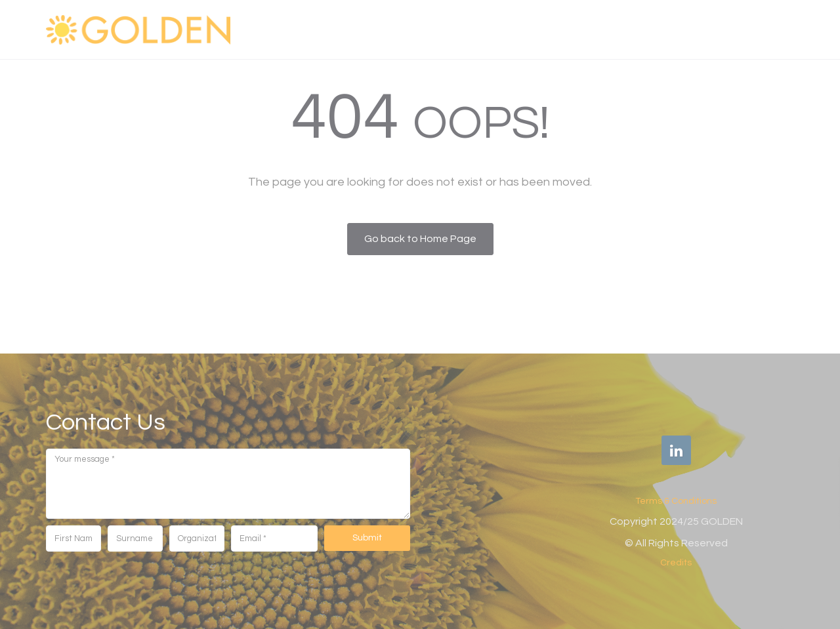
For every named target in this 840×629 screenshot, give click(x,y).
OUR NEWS (669, 29)
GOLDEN (361, 29)
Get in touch (750, 29)
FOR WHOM (595, 29)
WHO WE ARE (433, 29)
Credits (676, 563)
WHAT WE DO (516, 29)
